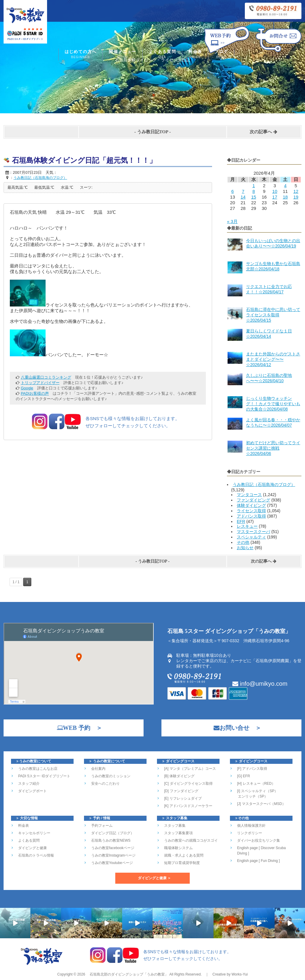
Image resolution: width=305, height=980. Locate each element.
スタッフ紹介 (29, 784)
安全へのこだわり (105, 784)
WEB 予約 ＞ (76, 728)
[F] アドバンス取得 (252, 769)
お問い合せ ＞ (234, 728)
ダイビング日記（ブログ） (113, 833)
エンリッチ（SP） (252, 796)
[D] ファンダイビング (181, 791)
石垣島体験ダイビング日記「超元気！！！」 (84, 160)
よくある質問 (162, 55)
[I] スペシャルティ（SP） (257, 791)
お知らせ (245, 548)
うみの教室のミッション (111, 776)
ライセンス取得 (251, 511)
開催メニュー (122, 55)
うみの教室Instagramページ (113, 855)
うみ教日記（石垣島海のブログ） (264, 484)
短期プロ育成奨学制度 (182, 863)
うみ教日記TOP (153, 132)
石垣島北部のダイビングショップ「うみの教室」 (129, 974)
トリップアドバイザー (40, 383)
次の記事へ (264, 132)
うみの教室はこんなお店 (38, 769)
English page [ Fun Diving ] (258, 861)
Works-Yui (239, 974)
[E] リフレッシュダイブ (183, 798)
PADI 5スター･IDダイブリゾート (44, 776)
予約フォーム (102, 826)
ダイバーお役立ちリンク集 (259, 840)
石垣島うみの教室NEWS (111, 840)
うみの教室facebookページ (113, 848)
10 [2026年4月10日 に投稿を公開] (275, 191)
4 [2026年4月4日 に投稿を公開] (285, 186)
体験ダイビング (251, 505)
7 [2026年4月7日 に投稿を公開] (243, 191)
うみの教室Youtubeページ (112, 863)
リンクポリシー (250, 833)
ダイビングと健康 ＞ (154, 878)
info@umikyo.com (260, 684)
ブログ (221, 55)
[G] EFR (243, 776)
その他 (243, 542)
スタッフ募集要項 (178, 833)
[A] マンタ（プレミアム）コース (190, 769)
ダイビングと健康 (32, 848)
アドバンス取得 (251, 516)
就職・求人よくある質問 (184, 855)
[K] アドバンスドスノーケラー (188, 806)
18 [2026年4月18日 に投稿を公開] (285, 197)
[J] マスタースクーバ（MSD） (261, 804)
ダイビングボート (32, 791)
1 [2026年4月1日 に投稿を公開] (253, 186)
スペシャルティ (251, 537)
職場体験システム (178, 848)
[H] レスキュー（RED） (256, 784)
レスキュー (247, 526)
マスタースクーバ (253, 532)
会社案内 (98, 769)
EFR (241, 521)
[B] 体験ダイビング (179, 776)
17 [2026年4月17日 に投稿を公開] (275, 197)
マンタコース (249, 495)
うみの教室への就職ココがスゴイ (191, 840)
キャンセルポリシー (34, 833)
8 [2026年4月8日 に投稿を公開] (253, 191)
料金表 (195, 55)
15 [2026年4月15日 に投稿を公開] (254, 197)
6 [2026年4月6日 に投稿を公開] (233, 191)
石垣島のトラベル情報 (36, 855)
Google (27, 388)
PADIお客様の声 (35, 393)
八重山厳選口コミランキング (46, 377)
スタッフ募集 (175, 826)
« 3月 (232, 221)
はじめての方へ (81, 55)
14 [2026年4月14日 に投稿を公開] (243, 197)
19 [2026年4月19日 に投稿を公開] (296, 197)
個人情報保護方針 (251, 826)
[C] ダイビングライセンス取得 (188, 784)
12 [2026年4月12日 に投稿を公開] (296, 191)
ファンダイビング (253, 500)
